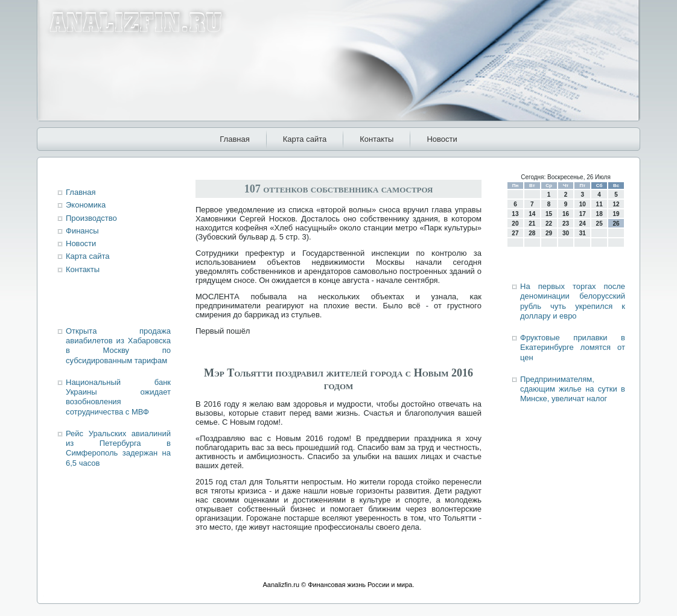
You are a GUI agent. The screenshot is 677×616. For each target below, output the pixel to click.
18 (599, 214)
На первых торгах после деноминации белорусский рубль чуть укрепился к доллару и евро (573, 301)
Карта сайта (305, 139)
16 (566, 214)
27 (515, 233)
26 (616, 224)
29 (549, 233)
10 (583, 204)
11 (599, 204)
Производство (91, 218)
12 (616, 204)
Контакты (377, 139)
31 (583, 233)
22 (549, 224)
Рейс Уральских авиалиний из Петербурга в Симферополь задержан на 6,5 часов (118, 448)
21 (532, 224)
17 (583, 214)
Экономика (86, 205)
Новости (442, 139)
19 (616, 214)
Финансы (82, 231)
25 (599, 224)
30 (566, 233)
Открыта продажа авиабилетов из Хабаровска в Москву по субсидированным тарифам (118, 346)
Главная (234, 139)
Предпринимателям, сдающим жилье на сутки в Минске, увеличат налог (573, 389)
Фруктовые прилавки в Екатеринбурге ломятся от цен (573, 348)
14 (532, 214)
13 (515, 214)
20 (515, 224)
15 (549, 214)
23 (566, 224)
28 (532, 233)
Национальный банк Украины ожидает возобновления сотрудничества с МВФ (118, 397)
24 (583, 224)
